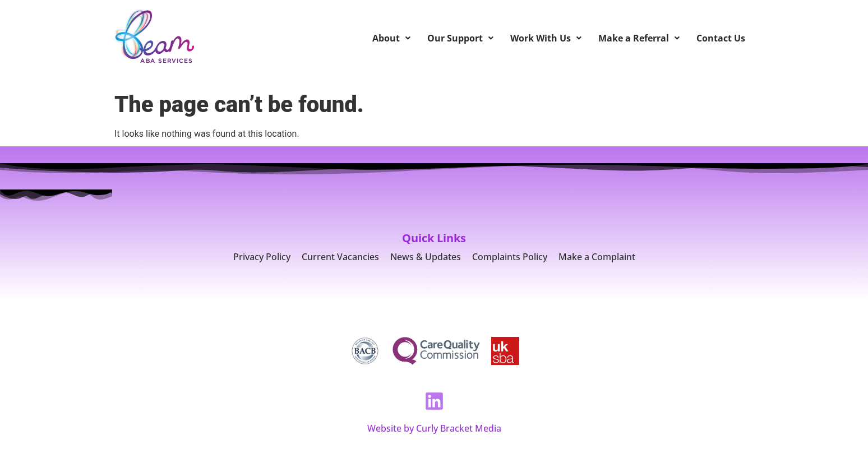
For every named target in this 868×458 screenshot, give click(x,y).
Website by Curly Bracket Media (434, 428)
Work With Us (546, 38)
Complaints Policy (510, 257)
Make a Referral (639, 38)
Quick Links (434, 238)
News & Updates (426, 257)
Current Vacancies (340, 257)
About (391, 38)
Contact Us (721, 38)
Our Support (460, 38)
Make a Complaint (597, 257)
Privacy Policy (262, 257)
